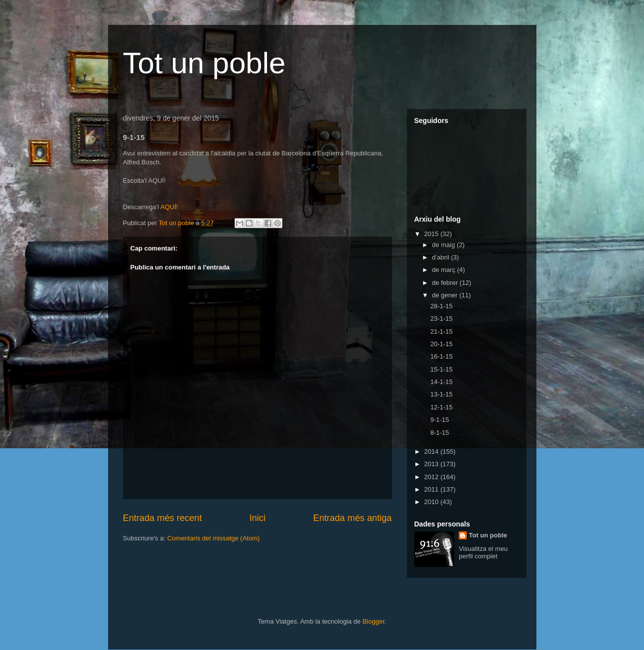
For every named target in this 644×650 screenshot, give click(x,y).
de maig (444, 245)
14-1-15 (442, 382)
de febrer (446, 283)
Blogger (374, 621)
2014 (433, 452)
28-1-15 (442, 306)
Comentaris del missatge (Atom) (214, 538)
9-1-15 (440, 420)
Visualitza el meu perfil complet (483, 552)
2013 (433, 464)
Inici (258, 518)
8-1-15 (440, 433)
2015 (433, 234)
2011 (433, 489)
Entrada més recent (163, 518)
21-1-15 (442, 331)
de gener (446, 295)
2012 (433, 477)
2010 (433, 502)
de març (445, 270)
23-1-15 (442, 319)
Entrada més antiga (353, 518)
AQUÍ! (169, 207)
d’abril (441, 257)
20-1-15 (442, 344)
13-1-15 (442, 394)
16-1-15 (442, 356)
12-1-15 (442, 407)
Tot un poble (204, 63)
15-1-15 (442, 369)
